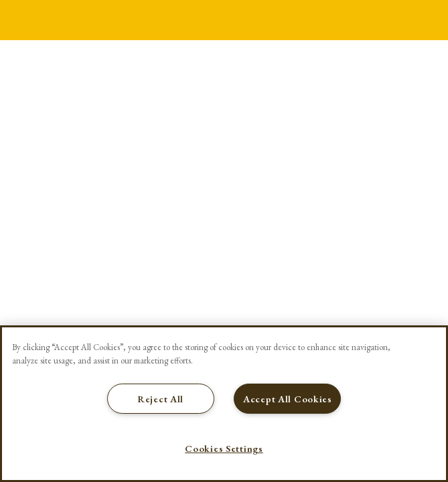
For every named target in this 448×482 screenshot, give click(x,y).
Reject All (160, 399)
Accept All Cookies (288, 399)
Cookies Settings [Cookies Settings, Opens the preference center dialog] (224, 448)
